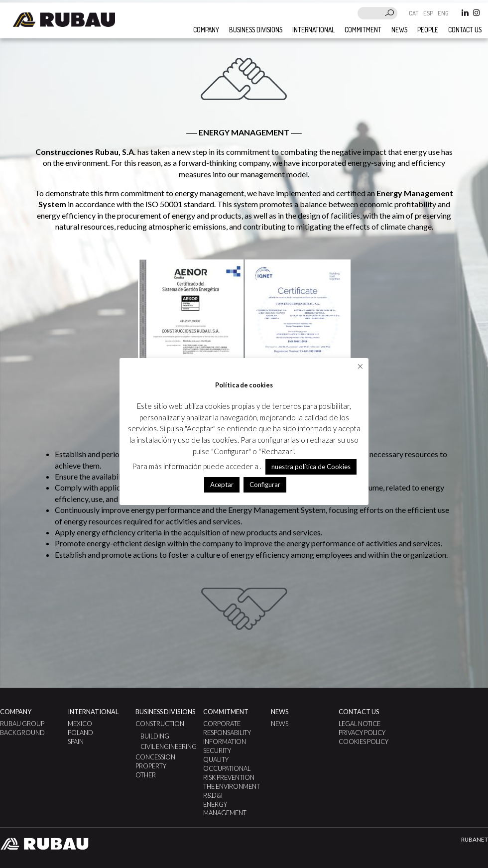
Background (22, 733)
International (313, 30)
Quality (216, 759)
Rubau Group (22, 724)
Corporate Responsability (227, 728)
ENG (443, 13)
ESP (429, 13)
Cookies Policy (364, 742)
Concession (155, 757)
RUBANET (475, 839)
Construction (160, 724)
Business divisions (256, 30)
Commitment (363, 30)
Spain (76, 742)
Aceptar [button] (222, 485)
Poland (80, 733)
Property (151, 766)
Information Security (225, 746)
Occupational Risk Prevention (229, 773)
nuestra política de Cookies (311, 467)
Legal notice (360, 724)
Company (206, 30)
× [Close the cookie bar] (360, 366)
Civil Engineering (169, 746)
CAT (415, 13)
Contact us (465, 30)
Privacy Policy (362, 733)
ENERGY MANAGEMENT (225, 809)
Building (155, 736)
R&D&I (213, 795)
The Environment (232, 786)
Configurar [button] (265, 485)
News (399, 30)
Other (146, 775)
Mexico (80, 724)
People (428, 30)
